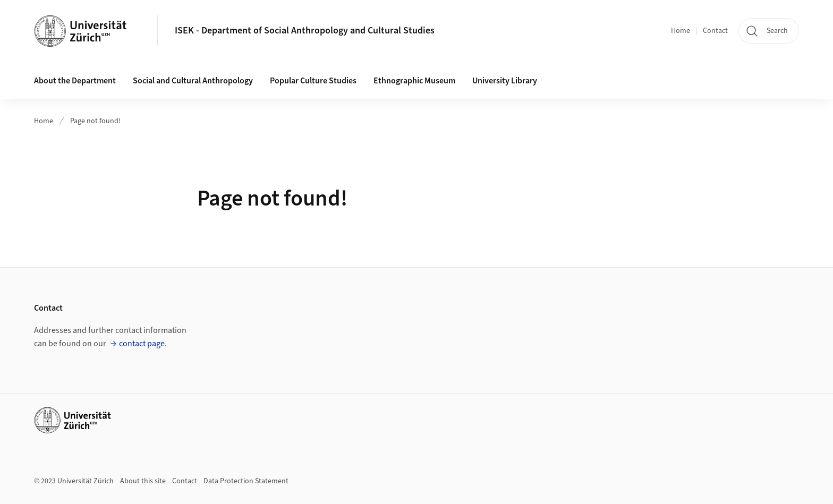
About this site (143, 481)
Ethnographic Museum (414, 81)
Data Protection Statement (246, 481)
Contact (715, 31)
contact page (142, 344)
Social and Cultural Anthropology (193, 81)
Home (681, 31)
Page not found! (95, 121)
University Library (505, 81)
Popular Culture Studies (313, 81)
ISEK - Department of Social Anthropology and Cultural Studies (305, 31)
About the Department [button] (75, 81)
